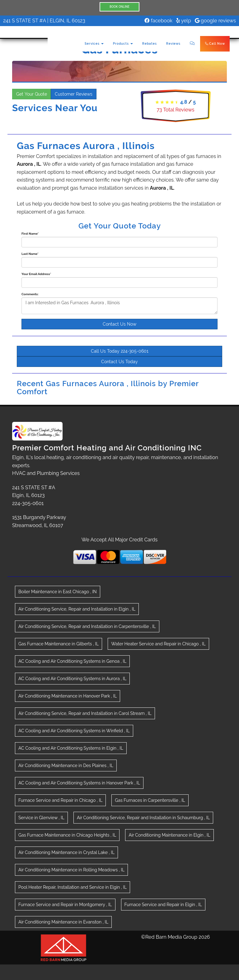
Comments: (30, 294)
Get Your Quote (32, 94)
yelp (184, 21)
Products (123, 44)
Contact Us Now (119, 324)
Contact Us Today (119, 362)
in (58, 592)
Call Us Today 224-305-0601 (120, 351)
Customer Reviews (74, 94)
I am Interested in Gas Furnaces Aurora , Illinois (119, 306)
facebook (158, 21)
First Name (30, 234)
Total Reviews (175, 110)
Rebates (150, 44)
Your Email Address (36, 274)
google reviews (215, 21)
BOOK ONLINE (119, 7)
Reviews (173, 44)
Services (94, 44)
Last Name (30, 254)
